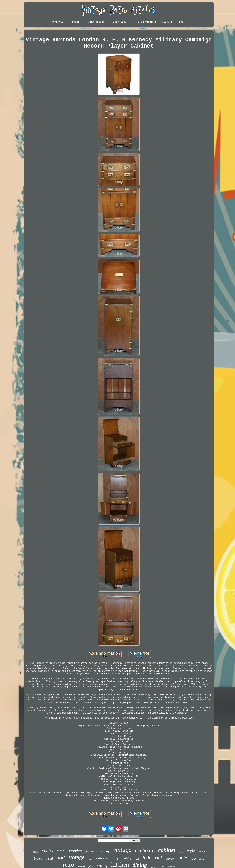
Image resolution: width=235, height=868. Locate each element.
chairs (48, 851)
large (202, 851)
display (105, 851)
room (90, 859)
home (36, 852)
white (127, 858)
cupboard (145, 850)
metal (61, 851)
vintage (122, 850)
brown (38, 859)
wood (49, 859)
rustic (117, 859)
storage (76, 857)
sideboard (103, 858)
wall (137, 859)
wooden (75, 851)
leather (170, 859)
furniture (91, 851)
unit (61, 858)
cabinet (167, 850)
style (191, 851)
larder (181, 852)
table (182, 858)
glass (202, 859)
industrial (152, 858)
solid (193, 859)
